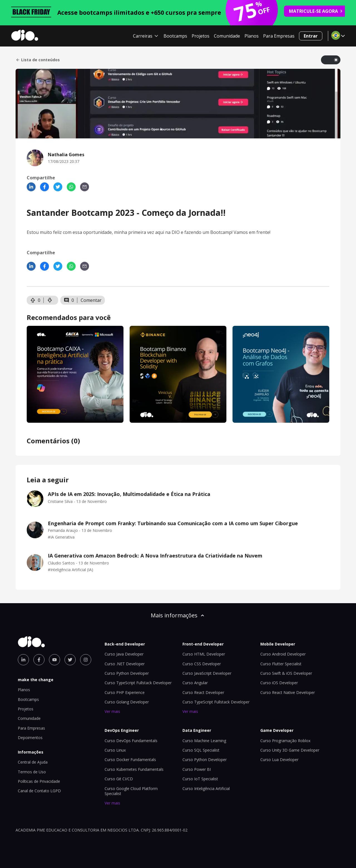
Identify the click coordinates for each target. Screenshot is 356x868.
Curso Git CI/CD (119, 779)
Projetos (201, 36)
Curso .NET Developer (125, 664)
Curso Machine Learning (204, 741)
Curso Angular (195, 683)
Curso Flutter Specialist (281, 664)
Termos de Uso (32, 772)
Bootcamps (175, 36)
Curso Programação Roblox (285, 741)
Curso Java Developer (124, 654)
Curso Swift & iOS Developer (286, 673)
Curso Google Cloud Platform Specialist (131, 791)
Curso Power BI (197, 769)
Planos (252, 36)
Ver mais (112, 711)
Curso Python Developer (127, 673)
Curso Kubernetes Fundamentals (134, 769)
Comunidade (227, 36)
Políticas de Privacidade (39, 781)
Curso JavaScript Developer (207, 673)
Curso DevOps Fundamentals (131, 741)
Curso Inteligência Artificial (206, 788)
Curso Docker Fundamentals (130, 760)
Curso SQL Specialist (201, 750)
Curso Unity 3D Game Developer (290, 750)
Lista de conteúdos (38, 60)
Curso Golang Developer (127, 702)
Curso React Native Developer (288, 692)
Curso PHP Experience (125, 692)
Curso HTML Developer (204, 654)
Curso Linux (115, 750)
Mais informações (178, 615)
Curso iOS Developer (279, 683)
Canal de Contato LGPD (39, 791)
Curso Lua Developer (279, 760)
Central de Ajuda (33, 762)
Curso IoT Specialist (200, 779)
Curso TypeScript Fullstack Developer (138, 683)
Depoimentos (30, 738)
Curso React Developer (203, 692)
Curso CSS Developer (202, 664)
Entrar (311, 36)
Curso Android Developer (283, 654)
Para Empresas (279, 36)
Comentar (91, 300)
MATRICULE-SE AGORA (316, 11)
